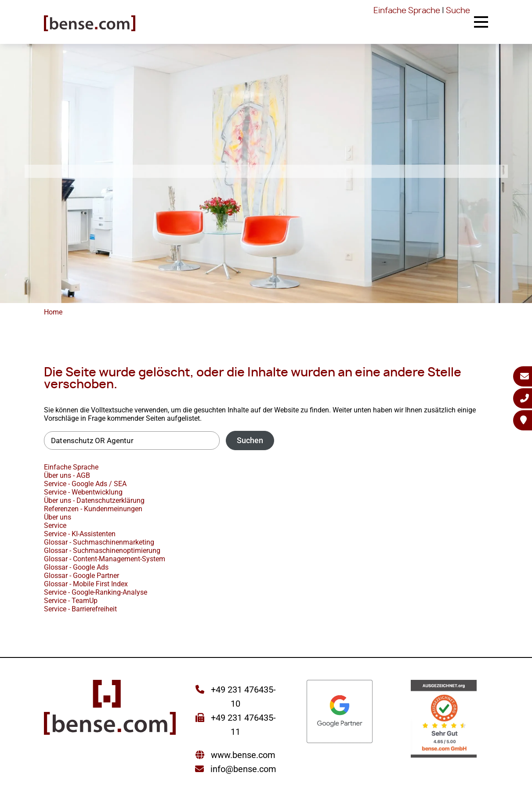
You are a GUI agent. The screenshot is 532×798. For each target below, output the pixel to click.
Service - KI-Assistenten (80, 534)
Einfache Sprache (407, 11)
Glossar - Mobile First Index (86, 584)
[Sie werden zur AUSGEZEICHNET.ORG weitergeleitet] (444, 720)
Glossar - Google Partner (81, 576)
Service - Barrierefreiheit (80, 609)
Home (53, 312)
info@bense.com (243, 769)
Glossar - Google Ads (76, 567)
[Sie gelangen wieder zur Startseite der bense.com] (90, 24)
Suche (458, 11)
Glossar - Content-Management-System (105, 559)
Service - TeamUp (71, 601)
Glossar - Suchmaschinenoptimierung (102, 551)
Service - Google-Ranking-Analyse (96, 592)
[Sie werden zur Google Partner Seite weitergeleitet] (340, 712)
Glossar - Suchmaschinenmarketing (99, 542)
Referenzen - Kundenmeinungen (93, 509)
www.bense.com (243, 755)
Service (55, 525)
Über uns (58, 517)
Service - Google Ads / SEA (85, 484)
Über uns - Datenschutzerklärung (94, 500)
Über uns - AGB (67, 475)
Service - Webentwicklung (83, 492)
